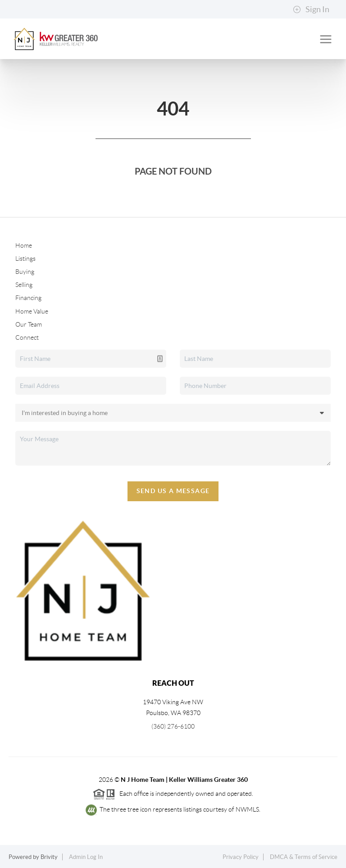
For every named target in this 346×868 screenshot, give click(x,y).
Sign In (311, 9)
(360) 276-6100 (173, 726)
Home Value (32, 311)
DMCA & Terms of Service (304, 857)
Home (24, 245)
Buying (25, 272)
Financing (28, 298)
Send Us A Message (173, 491)
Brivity (49, 857)
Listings (25, 259)
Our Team (29, 324)
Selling (24, 285)
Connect (27, 337)
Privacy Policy (241, 857)
